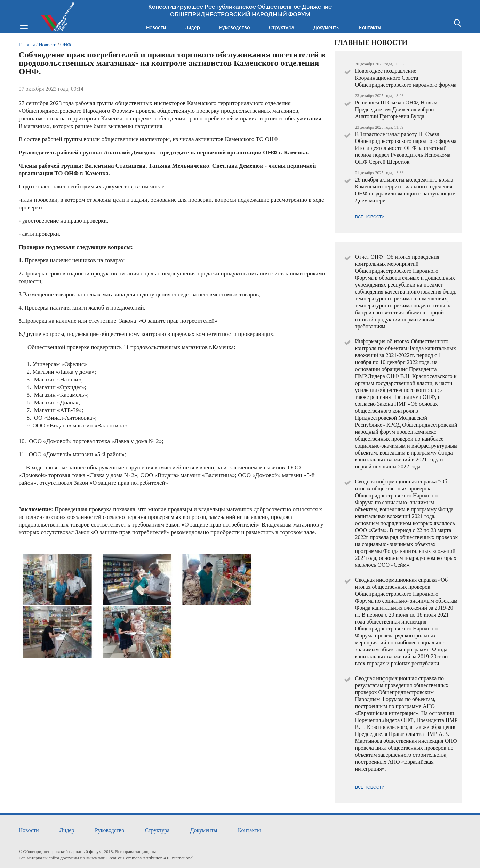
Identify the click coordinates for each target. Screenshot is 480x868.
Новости (156, 27)
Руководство (234, 27)
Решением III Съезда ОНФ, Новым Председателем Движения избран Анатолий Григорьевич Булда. (396, 109)
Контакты (370, 27)
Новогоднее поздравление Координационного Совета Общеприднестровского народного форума (406, 78)
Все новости (370, 217)
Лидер (193, 27)
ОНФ (66, 45)
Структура (282, 27)
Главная (27, 45)
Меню (24, 25)
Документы (327, 27)
